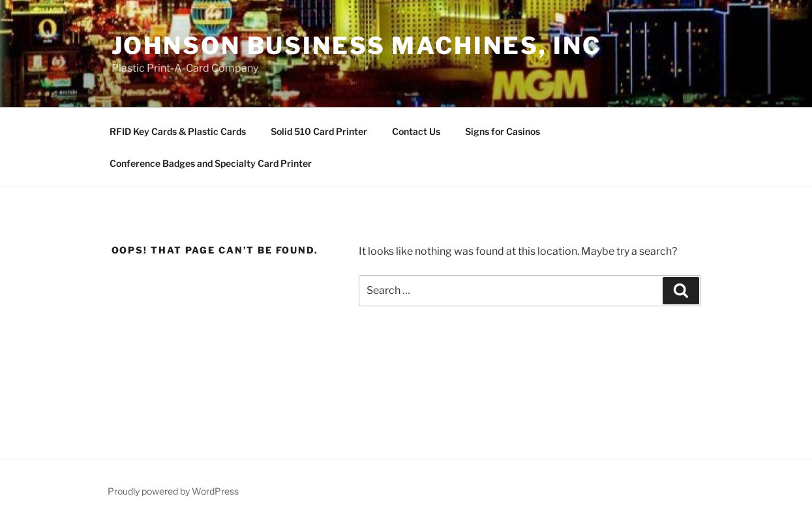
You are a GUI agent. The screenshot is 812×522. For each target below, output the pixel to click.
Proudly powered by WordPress (173, 491)
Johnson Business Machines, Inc (356, 46)
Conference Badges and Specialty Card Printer (211, 163)
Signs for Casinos (503, 131)
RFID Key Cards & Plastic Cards (178, 131)
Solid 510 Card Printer (319, 131)
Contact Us (416, 131)
